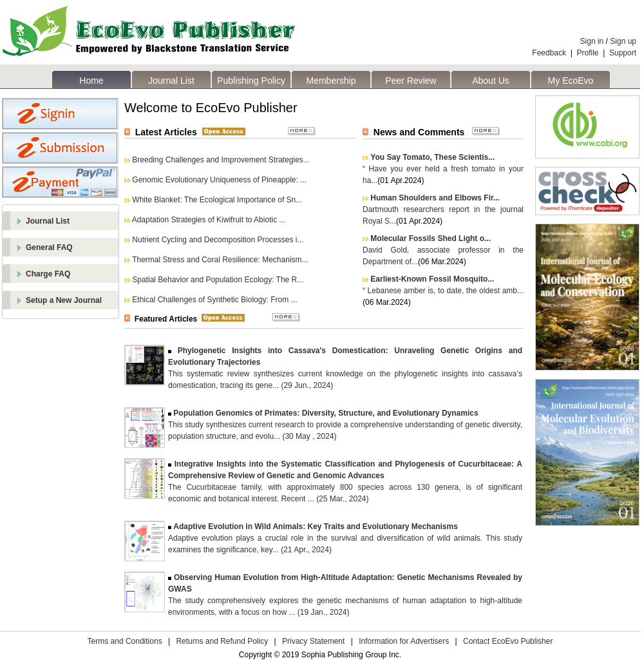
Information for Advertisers (404, 641)
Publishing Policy (251, 81)
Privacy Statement (313, 641)
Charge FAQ (48, 274)
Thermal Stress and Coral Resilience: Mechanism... (220, 260)
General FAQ (49, 247)
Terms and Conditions (125, 641)
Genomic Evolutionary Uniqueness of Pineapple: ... (219, 180)
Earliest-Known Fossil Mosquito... (432, 279)
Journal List (171, 81)
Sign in (592, 41)
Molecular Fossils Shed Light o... (431, 238)
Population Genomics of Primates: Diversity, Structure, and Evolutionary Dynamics (326, 413)
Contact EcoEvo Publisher (508, 641)
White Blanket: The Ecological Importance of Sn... (217, 200)
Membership (331, 81)
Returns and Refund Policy (222, 641)
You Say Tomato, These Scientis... (432, 157)
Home (91, 81)
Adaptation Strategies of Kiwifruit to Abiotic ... (209, 220)
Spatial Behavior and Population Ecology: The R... (218, 280)
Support (623, 53)
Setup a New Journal (64, 300)
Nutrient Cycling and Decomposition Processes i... (218, 240)
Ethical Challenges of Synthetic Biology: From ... (214, 300)
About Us (491, 81)
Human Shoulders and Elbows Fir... (435, 198)
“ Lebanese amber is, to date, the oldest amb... (443, 291)
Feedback (549, 53)
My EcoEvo (571, 81)
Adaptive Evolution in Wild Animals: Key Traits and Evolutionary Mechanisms (316, 527)
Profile (588, 53)
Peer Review (411, 81)
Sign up (623, 41)
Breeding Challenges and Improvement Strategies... (221, 160)
